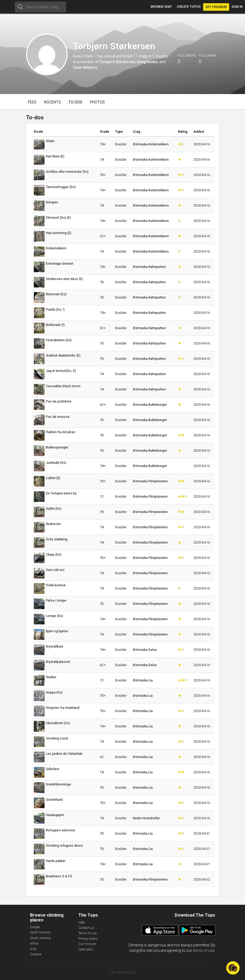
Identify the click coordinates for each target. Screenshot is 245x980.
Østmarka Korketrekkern (151, 144)
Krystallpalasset (58, 662)
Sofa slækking (57, 539)
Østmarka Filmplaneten (150, 481)
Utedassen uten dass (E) (64, 279)
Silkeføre (53, 769)
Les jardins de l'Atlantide (64, 754)
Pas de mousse (58, 417)
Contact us (86, 928)
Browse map (161, 7)
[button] (233, 968)
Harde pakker (56, 861)
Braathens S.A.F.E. (59, 876)
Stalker (51, 677)
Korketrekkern (56, 248)
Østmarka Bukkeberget (150, 405)
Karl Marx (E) (55, 156)
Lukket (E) (53, 478)
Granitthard (54, 800)
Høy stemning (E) (59, 233)
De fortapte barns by (61, 493)
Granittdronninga (58, 784)
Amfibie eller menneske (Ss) (67, 172)
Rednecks (53, 524)
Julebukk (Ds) (56, 463)
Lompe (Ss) (54, 616)
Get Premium (216, 7)
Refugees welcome (61, 830)
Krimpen (52, 202)
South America (40, 938)
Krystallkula (54, 647)
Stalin (50, 141)
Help (82, 922)
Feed (32, 102)
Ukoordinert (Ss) (58, 723)
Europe (35, 927)
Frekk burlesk (56, 585)
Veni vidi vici (55, 570)
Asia (33, 949)
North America (40, 932)
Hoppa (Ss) (54, 692)
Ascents (52, 102)
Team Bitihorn (85, 67)
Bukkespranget (57, 447)
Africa (34, 943)
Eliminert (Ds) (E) (58, 218)
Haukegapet (55, 815)
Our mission (87, 944)
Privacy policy (88, 939)
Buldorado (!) (55, 325)
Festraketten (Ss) (59, 340)
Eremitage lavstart (60, 264)
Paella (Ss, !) (55, 310)
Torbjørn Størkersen (117, 62)
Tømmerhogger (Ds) (61, 187)
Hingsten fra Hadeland (63, 708)
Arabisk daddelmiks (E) (63, 356)
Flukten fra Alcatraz (61, 432)
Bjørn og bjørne (57, 631)
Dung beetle (147, 62)
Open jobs (86, 949)
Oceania (36, 954)
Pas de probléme (59, 401)
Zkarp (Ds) (54, 555)
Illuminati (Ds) (56, 294)
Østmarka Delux (145, 650)
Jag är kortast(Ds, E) (61, 371)
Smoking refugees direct (64, 846)
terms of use (204, 950)
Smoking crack (57, 738)
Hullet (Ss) (54, 509)
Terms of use (87, 933)
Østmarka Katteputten (149, 267)
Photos (97, 102)
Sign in (237, 7)
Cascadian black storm (63, 386)
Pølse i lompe (56, 601)
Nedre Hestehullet (146, 818)
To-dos (75, 102)
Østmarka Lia (143, 680)
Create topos (189, 7)
